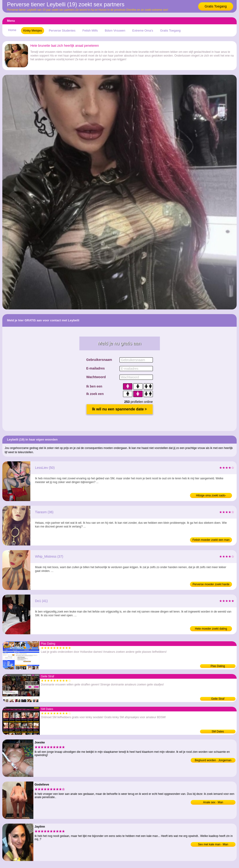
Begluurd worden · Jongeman (213, 760)
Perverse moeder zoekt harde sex (211, 585)
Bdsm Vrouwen (115, 30)
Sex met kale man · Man (213, 844)
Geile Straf (218, 699)
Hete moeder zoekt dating (211, 629)
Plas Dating (218, 666)
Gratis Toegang (216, 6)
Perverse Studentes (62, 30)
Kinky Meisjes (33, 30)
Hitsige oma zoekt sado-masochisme (211, 496)
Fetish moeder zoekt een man (211, 540)
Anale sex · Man (213, 802)
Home (12, 30)
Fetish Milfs (90, 30)
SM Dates (218, 732)
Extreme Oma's (143, 30)
